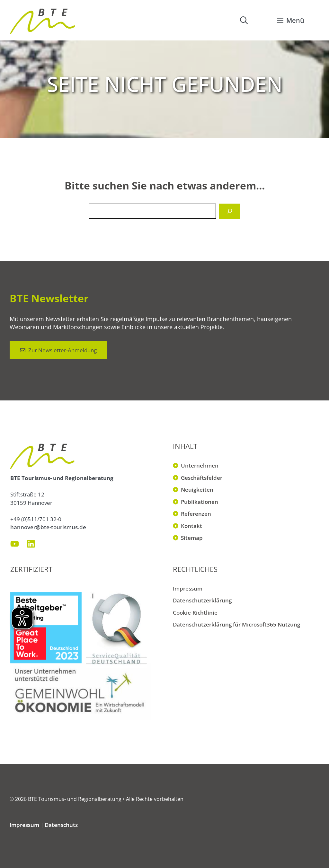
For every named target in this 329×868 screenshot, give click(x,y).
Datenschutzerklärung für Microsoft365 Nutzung (236, 624)
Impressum (188, 588)
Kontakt (191, 526)
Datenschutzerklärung (202, 600)
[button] (244, 20)
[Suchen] (230, 211)
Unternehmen (200, 465)
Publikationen (200, 502)
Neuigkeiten (197, 490)
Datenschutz (61, 825)
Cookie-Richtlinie (195, 613)
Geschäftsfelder (202, 478)
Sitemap (192, 538)
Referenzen (196, 514)
